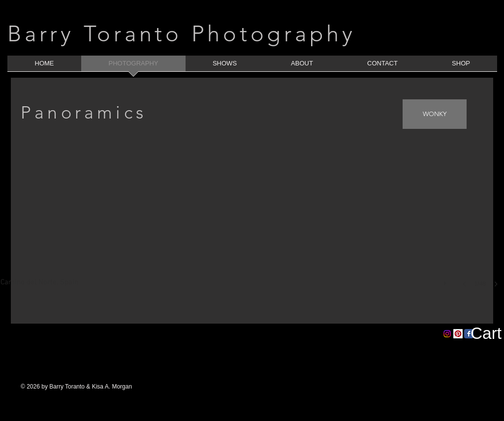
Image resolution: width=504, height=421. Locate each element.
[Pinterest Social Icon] (458, 334)
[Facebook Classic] (469, 334)
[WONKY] (435, 114)
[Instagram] (447, 334)
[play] (446, 281)
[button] (252, 231)
